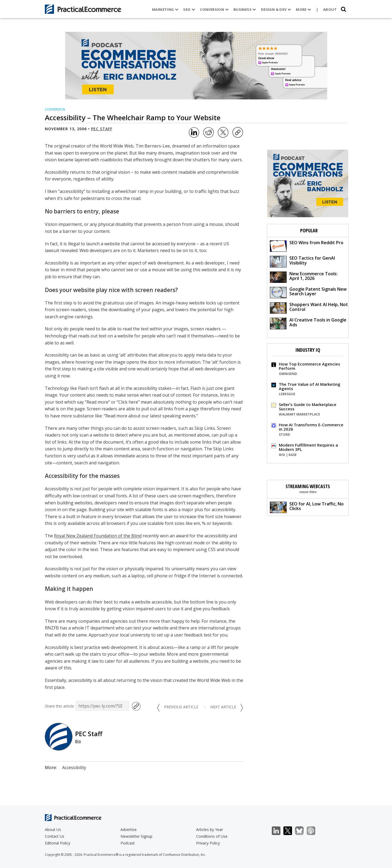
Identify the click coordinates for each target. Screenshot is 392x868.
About (328, 9)
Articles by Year (210, 830)
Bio (78, 741)
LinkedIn (279, 831)
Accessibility (74, 768)
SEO (187, 9)
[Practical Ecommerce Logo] (83, 9)
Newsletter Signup (136, 836)
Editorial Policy (58, 843)
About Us (53, 830)
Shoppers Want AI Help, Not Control (309, 308)
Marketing (164, 9)
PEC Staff (102, 129)
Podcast (128, 843)
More (302, 9)
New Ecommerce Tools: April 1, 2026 (304, 277)
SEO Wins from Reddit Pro (307, 246)
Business (243, 9)
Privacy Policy (208, 843)
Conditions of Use (212, 836)
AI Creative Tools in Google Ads (308, 323)
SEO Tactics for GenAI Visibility (302, 261)
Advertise (129, 830)
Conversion (213, 9)
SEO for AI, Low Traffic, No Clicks (307, 507)
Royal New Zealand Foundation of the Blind (98, 536)
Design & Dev (274, 9)
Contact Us (55, 836)
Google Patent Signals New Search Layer (308, 292)
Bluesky (302, 831)
